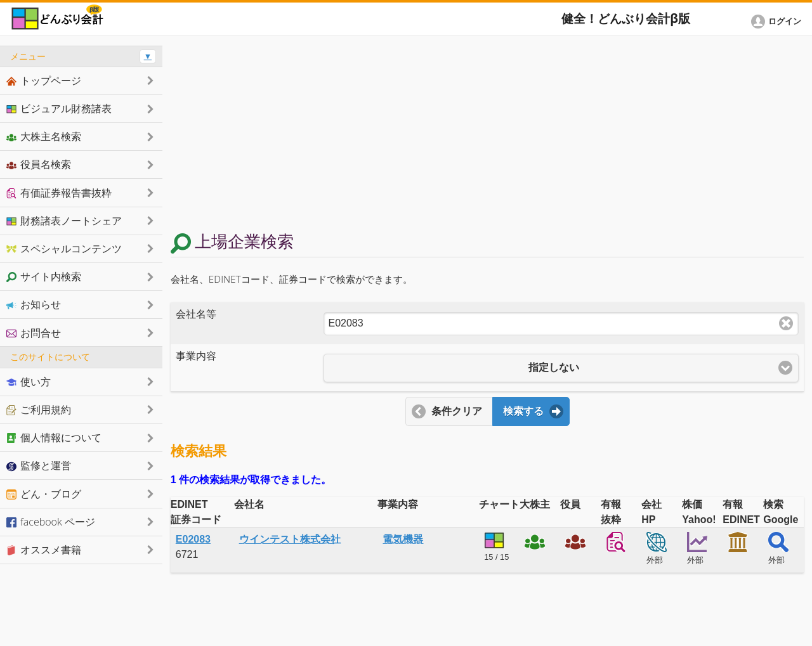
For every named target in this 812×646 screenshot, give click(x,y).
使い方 (29, 382)
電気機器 (403, 539)
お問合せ (34, 333)
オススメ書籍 (44, 550)
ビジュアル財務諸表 (59, 108)
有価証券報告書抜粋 (59, 193)
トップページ (44, 81)
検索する (523, 411)
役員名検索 (39, 164)
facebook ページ (51, 522)
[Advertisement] (487, 134)
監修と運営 (39, 465)
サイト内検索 (44, 276)
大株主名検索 (44, 136)
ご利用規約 (39, 410)
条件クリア (457, 411)
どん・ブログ (44, 494)
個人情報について (54, 437)
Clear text (786, 323)
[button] (778, 22)
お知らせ (34, 304)
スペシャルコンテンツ (64, 249)
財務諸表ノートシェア (64, 221)
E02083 (193, 539)
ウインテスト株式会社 (290, 539)
